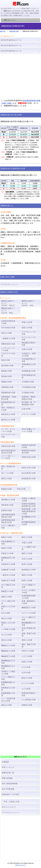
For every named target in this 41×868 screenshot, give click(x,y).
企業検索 (5, 762)
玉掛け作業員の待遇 (29, 629)
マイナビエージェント (11, 812)
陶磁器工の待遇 (7, 591)
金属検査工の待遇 (8, 570)
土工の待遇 (26, 689)
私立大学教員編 (8, 789)
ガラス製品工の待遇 (8, 586)
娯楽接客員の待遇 (29, 479)
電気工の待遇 (27, 640)
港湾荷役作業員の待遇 (29, 694)
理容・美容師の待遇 (8, 468)
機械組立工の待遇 (8, 646)
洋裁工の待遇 (27, 543)
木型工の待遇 (27, 559)
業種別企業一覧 (8, 773)
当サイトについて (9, 807)
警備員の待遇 (6, 489)
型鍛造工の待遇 (7, 553)
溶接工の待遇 (6, 640)
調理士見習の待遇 (29, 468)
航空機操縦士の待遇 (29, 518)
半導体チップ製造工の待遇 (8, 673)
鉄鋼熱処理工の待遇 (8, 559)
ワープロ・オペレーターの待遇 (8, 430)
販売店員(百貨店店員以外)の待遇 (8, 452)
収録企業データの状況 (11, 794)
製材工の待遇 (27, 553)
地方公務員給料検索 (10, 784)
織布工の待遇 (27, 537)
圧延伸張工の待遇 (8, 564)
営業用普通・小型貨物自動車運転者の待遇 (29, 511)
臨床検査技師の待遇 (8, 403)
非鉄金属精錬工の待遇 (8, 543)
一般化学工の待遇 (8, 575)
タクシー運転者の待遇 (8, 527)
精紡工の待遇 (6, 705)
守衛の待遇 (21, 489)
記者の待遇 (26, 409)
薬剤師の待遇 (6, 376)
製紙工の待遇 (27, 575)
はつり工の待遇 (28, 683)
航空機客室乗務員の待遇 (29, 523)
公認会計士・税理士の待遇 (29, 355)
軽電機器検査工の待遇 (8, 683)
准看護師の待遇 (7, 387)
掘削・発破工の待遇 (29, 646)
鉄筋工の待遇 (27, 662)
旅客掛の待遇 (6, 510)
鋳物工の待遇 (6, 548)
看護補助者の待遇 (8, 393)
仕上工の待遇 (6, 635)
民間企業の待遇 (14, 31)
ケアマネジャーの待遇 (29, 333)
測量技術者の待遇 (8, 344)
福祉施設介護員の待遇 (29, 344)
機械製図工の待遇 (29, 608)
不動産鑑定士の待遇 (29, 366)
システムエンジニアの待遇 (8, 349)
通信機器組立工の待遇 (8, 667)
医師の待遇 (6, 360)
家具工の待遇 (27, 564)
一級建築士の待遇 (8, 338)
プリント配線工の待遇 (8, 678)
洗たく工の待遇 (7, 473)
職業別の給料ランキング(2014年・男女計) (8, 303)
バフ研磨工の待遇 (8, 629)
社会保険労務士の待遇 (29, 360)
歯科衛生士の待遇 (8, 414)
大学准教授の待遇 (29, 387)
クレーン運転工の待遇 (29, 618)
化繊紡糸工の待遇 (8, 581)
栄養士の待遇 (27, 322)
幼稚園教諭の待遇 (29, 371)
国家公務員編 (7, 778)
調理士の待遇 (6, 479)
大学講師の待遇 (28, 393)
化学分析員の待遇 (8, 328)
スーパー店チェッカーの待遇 (8, 457)
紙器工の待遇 (27, 581)
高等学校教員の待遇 (29, 376)
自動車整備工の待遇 (8, 694)
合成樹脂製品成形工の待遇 (29, 597)
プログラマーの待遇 (8, 355)
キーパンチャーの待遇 (8, 436)
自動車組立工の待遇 (8, 689)
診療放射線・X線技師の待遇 (9, 398)
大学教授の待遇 (28, 382)
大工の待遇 (26, 667)
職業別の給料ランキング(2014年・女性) (29, 303)
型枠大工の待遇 (28, 651)
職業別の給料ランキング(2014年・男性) (8, 311)
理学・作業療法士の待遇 (8, 409)
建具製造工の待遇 (29, 570)
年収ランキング (8, 767)
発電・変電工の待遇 (29, 635)
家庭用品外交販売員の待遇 (29, 452)
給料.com (3, 31)
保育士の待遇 (27, 328)
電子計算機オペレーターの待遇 (29, 430)
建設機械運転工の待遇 (29, 624)
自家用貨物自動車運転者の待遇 (8, 521)
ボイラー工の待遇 (29, 613)
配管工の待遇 (27, 678)
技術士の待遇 (6, 333)
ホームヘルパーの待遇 (29, 338)
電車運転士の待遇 (8, 500)
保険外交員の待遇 (29, 457)
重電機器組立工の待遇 (8, 662)
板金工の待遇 (6, 618)
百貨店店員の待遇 (8, 446)
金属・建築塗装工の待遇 (29, 602)
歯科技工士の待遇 (8, 420)
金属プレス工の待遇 (8, 608)
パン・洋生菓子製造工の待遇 (8, 700)
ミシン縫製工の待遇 (29, 548)
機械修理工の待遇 (8, 656)
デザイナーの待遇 (29, 414)
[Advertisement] (20, 76)
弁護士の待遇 (27, 349)
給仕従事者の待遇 (29, 473)
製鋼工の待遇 (6, 537)
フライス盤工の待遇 (8, 602)
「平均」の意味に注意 (11, 802)
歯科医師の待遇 (7, 366)
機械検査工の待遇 (8, 651)
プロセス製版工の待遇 (29, 586)
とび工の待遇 (27, 656)
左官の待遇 (26, 673)
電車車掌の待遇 (7, 505)
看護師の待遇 (6, 382)
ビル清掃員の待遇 (29, 700)
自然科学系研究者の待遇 (8, 322)
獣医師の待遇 (6, 371)
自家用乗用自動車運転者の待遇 (8, 516)
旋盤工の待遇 (6, 597)
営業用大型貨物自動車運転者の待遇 (29, 505)
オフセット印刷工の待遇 (29, 591)
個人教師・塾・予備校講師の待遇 (29, 403)
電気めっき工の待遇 (8, 624)
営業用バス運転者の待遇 (29, 500)
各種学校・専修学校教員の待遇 (29, 398)
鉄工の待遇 (6, 613)
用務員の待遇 (27, 705)
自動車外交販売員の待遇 (29, 446)
